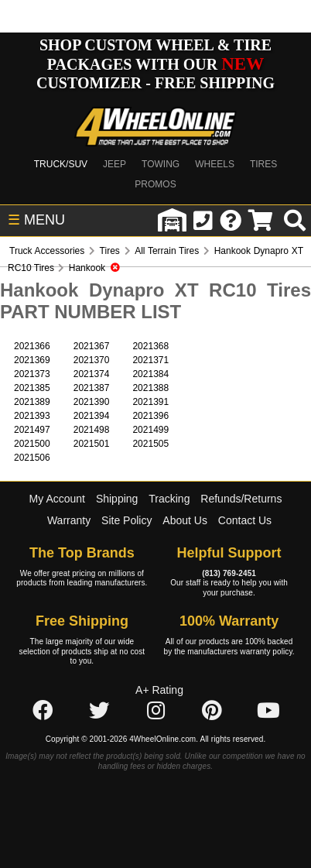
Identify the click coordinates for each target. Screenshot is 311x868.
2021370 (92, 360)
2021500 (32, 444)
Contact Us (245, 520)
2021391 (150, 402)
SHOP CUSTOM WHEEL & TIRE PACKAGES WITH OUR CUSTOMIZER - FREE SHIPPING (155, 64)
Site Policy (126, 520)
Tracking (169, 499)
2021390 (92, 402)
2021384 (150, 374)
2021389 (32, 402)
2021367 (92, 346)
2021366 (32, 346)
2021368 (150, 346)
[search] (295, 221)
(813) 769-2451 (229, 573)
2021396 (150, 416)
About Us (185, 520)
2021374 (92, 374)
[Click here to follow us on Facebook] (43, 712)
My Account (57, 499)
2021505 (150, 444)
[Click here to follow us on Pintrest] (212, 712)
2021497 (32, 430)
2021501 (92, 444)
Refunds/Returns (241, 499)
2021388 (150, 388)
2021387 (92, 388)
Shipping (117, 499)
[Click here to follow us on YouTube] (268, 712)
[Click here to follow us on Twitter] (99, 712)
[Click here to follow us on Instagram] (155, 712)
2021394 (92, 416)
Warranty (69, 520)
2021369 (32, 360)
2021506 (32, 458)
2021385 (32, 388)
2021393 (32, 416)
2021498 (92, 430)
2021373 (32, 374)
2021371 (150, 360)
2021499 (150, 430)
